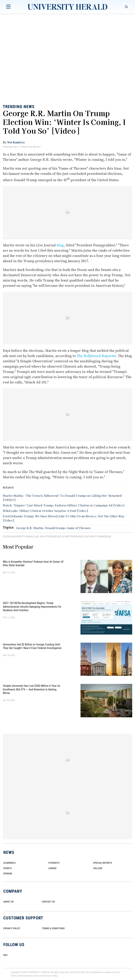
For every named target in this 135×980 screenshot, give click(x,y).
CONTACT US (48, 902)
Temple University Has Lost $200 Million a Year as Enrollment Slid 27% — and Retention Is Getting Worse (31, 689)
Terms (14, 976)
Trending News (19, 107)
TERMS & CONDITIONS (53, 928)
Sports (8, 868)
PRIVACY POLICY (12, 928)
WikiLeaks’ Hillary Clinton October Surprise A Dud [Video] (45, 511)
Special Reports (103, 863)
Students (54, 863)
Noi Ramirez (16, 142)
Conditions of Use (31, 976)
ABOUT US (9, 902)
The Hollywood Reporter (96, 356)
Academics (9, 863)
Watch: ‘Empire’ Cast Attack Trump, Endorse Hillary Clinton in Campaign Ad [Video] (63, 505)
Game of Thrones (79, 528)
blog (60, 245)
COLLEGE (98, 868)
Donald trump (55, 528)
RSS (5, 955)
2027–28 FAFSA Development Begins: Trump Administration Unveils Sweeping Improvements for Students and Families (32, 607)
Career (52, 868)
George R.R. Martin (30, 528)
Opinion (8, 874)
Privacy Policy (51, 976)
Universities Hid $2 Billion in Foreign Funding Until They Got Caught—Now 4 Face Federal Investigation (32, 646)
